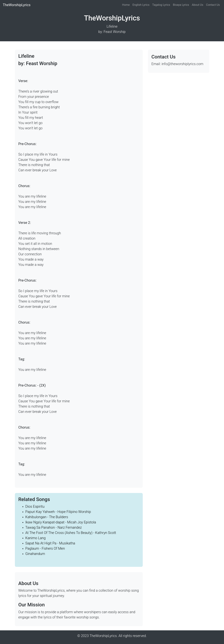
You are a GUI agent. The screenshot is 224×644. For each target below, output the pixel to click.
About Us (197, 5)
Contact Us (213, 5)
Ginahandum (35, 554)
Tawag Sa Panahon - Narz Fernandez (54, 527)
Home (126, 5)
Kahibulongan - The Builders (47, 517)
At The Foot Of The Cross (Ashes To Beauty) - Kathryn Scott (71, 533)
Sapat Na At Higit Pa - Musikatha (50, 543)
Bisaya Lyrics (181, 5)
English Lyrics (141, 5)
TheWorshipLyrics (17, 5)
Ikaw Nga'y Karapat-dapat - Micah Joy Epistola (61, 522)
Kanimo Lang (36, 538)
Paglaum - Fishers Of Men (45, 548)
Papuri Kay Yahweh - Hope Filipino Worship (58, 512)
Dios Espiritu (35, 506)
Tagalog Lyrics (161, 5)
